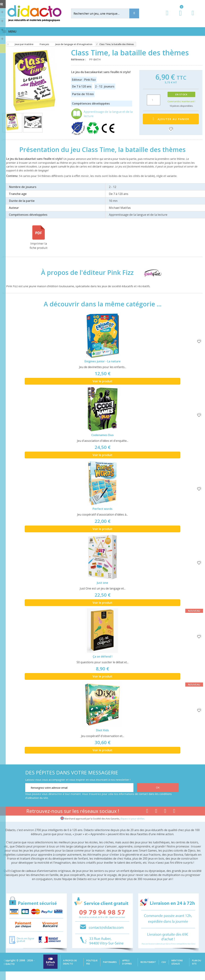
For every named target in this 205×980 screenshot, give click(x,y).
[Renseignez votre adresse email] (79, 788)
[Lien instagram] (165, 812)
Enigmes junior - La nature (103, 361)
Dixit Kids (102, 730)
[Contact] (193, 16)
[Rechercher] (103, 13)
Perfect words (102, 509)
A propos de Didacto (70, 962)
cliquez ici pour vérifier (132, 819)
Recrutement (148, 962)
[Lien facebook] (147, 812)
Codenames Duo (102, 435)
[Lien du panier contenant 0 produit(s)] (179, 16)
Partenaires (110, 962)
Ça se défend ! (102, 656)
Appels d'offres (127, 962)
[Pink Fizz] (150, 272)
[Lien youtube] (156, 812)
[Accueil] (7, 44)
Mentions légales (177, 962)
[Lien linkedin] (174, 812)
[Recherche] (134, 13)
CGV (164, 962)
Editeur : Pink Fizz (84, 80)
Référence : (79, 59)
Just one (102, 583)
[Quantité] (154, 100)
